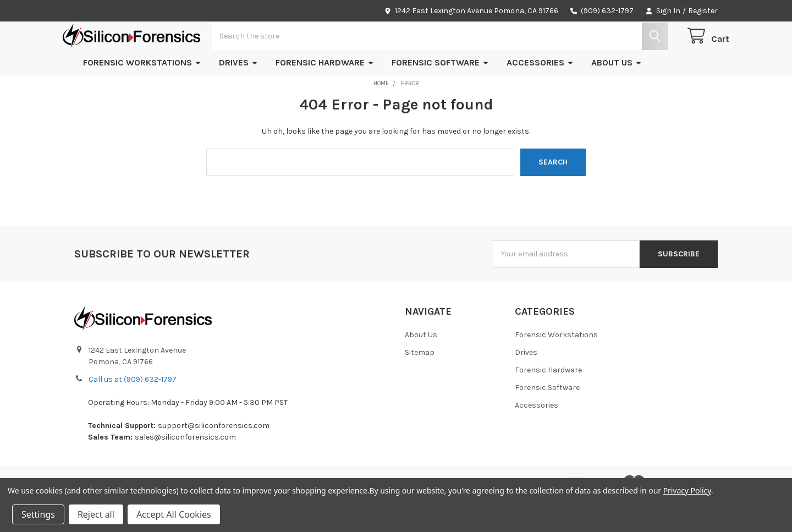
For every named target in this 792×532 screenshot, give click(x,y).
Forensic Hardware (325, 97)
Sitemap (420, 387)
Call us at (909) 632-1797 (133, 414)
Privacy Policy (687, 490)
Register (703, 11)
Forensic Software (440, 97)
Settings (38, 514)
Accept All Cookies (174, 514)
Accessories (540, 97)
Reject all (96, 514)
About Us (617, 97)
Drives (238, 97)
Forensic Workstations (142, 97)
